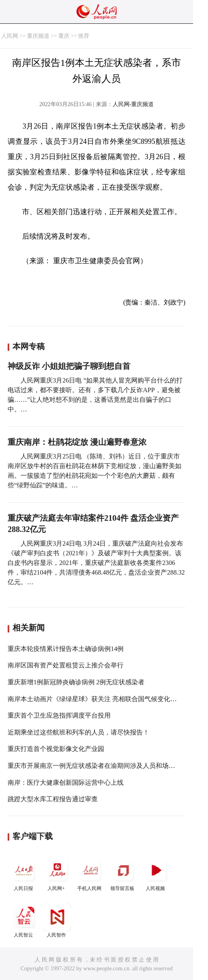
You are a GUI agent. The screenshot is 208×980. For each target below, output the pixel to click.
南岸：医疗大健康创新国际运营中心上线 (66, 783)
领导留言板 (123, 874)
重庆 (64, 36)
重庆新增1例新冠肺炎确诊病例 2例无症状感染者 (76, 682)
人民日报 (24, 874)
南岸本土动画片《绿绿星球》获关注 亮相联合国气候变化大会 (95, 699)
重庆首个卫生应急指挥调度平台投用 (59, 715)
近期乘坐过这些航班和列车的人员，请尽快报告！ (78, 732)
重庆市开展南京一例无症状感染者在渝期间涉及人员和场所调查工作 (104, 766)
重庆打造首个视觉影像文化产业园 (56, 749)
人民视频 (156, 874)
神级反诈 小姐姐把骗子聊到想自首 (69, 366)
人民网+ (57, 874)
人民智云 (24, 920)
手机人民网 (90, 874)
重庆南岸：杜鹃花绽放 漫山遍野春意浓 (77, 442)
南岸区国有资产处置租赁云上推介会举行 (66, 665)
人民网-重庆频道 (133, 104)
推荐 (84, 36)
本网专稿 (29, 346)
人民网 (10, 36)
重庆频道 (38, 36)
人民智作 (57, 920)
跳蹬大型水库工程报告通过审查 (53, 799)
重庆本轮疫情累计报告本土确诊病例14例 (66, 649)
